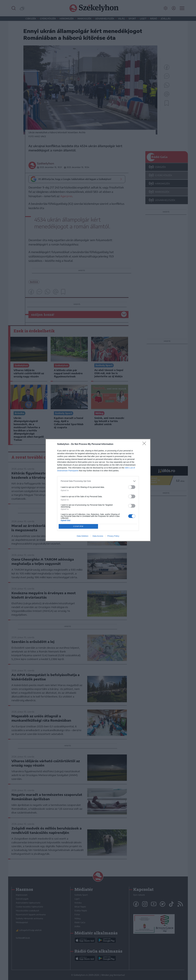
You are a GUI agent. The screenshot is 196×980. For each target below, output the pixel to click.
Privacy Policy (113, 536)
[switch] (132, 487)
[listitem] (98, 481)
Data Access (98, 536)
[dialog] (98, 490)
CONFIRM (78, 526)
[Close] (145, 444)
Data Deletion (83, 536)
